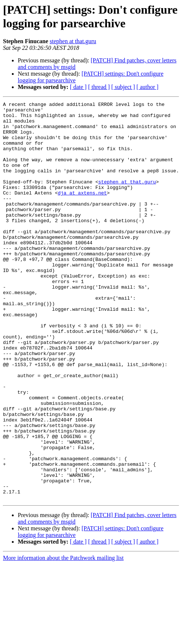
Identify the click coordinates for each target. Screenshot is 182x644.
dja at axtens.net (82, 211)
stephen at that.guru (73, 41)
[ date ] (78, 87)
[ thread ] (99, 87)
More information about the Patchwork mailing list (63, 638)
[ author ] (148, 87)
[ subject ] (123, 87)
